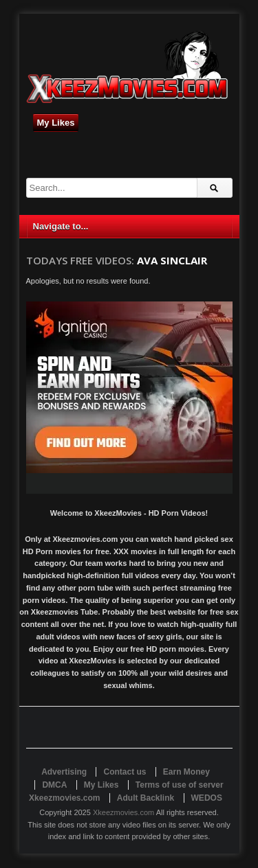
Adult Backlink (146, 798)
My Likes (56, 123)
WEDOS (207, 798)
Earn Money (186, 772)
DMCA (54, 785)
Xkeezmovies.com (123, 812)
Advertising (64, 772)
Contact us (125, 772)
